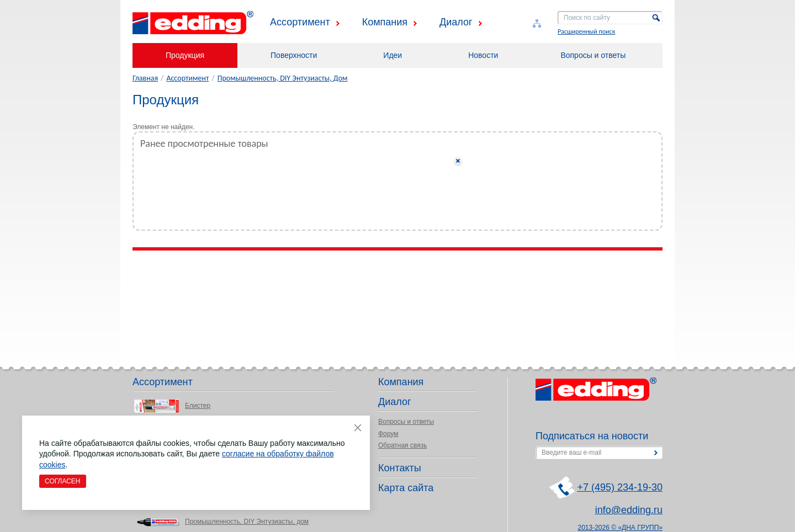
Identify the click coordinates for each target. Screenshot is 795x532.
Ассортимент (300, 22)
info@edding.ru (629, 510)
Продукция (185, 55)
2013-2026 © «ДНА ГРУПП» (621, 528)
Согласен (63, 481)
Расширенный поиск (586, 31)
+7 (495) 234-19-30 (620, 487)
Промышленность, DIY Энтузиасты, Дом (283, 78)
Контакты (400, 468)
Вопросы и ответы (593, 55)
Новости (483, 55)
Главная (145, 78)
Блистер (198, 406)
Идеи (393, 55)
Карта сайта (406, 488)
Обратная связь (402, 445)
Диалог (456, 22)
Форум (388, 434)
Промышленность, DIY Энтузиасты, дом (247, 522)
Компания (385, 22)
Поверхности (294, 55)
